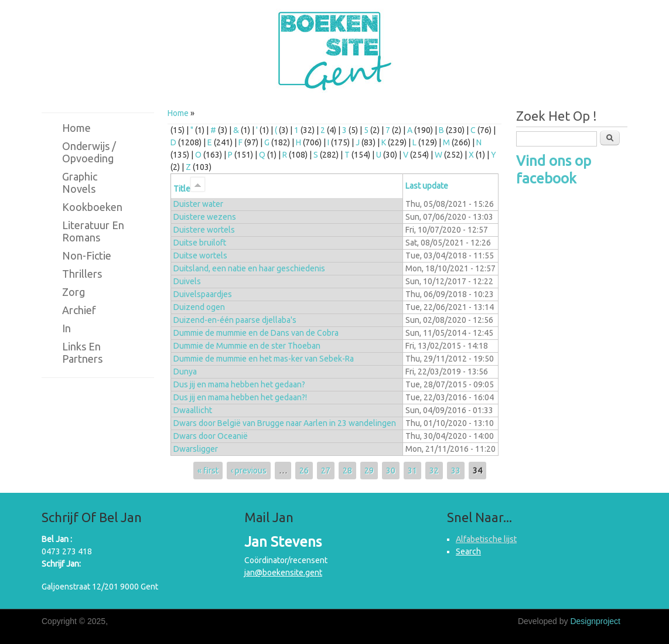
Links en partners (82, 352)
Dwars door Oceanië (211, 436)
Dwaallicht (193, 410)
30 (391, 471)
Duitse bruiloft (200, 243)
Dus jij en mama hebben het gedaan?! (240, 397)
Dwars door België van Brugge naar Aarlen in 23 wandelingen (285, 423)
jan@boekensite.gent (283, 573)
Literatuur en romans (93, 231)
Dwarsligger (196, 449)
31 (412, 471)
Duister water (198, 204)
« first (208, 471)
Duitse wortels (200, 255)
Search (468, 551)
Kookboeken (92, 207)
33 (456, 471)
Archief (79, 310)
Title (189, 189)
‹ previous (249, 471)
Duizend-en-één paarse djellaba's (235, 320)
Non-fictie (87, 255)
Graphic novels (80, 183)
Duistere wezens (205, 217)
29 (369, 471)
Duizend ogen (199, 307)
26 (304, 471)
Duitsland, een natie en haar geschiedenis (249, 268)
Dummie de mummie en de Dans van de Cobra (256, 333)
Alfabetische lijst (486, 539)
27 (326, 471)
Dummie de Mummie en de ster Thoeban (247, 346)
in (66, 328)
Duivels (187, 281)
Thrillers (82, 274)
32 (434, 471)
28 (347, 471)
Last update (427, 186)
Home (178, 113)
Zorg (74, 292)
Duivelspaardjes (203, 294)
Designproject (595, 621)
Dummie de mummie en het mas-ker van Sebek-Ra (264, 359)
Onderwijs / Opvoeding (89, 152)
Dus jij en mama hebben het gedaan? (239, 384)
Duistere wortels (204, 230)
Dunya (185, 372)
